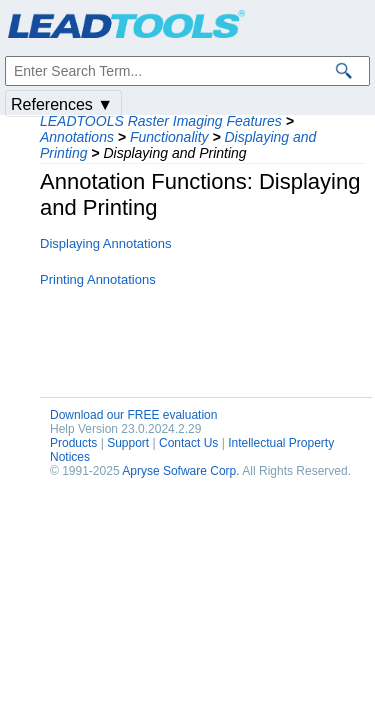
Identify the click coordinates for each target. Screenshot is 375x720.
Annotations (77, 137)
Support (128, 443)
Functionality (169, 137)
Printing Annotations (98, 279)
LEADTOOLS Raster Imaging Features (161, 121)
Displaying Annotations (106, 243)
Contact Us (188, 443)
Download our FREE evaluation (133, 415)
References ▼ (62, 104)
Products (73, 443)
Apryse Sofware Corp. (180, 471)
